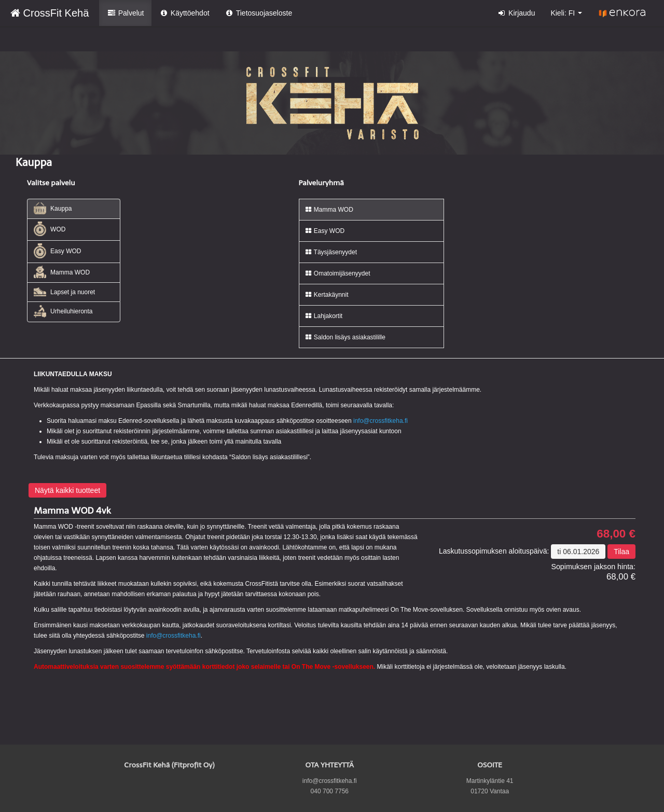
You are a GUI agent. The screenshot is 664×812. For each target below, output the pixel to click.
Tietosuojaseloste (259, 13)
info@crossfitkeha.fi (381, 421)
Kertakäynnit (327, 295)
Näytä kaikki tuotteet (67, 490)
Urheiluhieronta (63, 311)
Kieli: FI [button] (566, 13)
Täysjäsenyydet (331, 252)
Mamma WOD (62, 272)
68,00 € (616, 534)
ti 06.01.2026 (578, 552)
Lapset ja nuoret (64, 292)
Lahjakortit (324, 316)
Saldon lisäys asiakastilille (345, 337)
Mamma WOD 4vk (72, 511)
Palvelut (125, 13)
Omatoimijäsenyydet (337, 273)
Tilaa (621, 552)
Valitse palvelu (51, 183)
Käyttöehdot (184, 13)
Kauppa (53, 208)
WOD (50, 229)
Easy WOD (58, 251)
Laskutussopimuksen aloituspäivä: (494, 551)
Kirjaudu (516, 13)
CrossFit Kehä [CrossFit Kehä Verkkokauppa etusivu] (50, 13)
